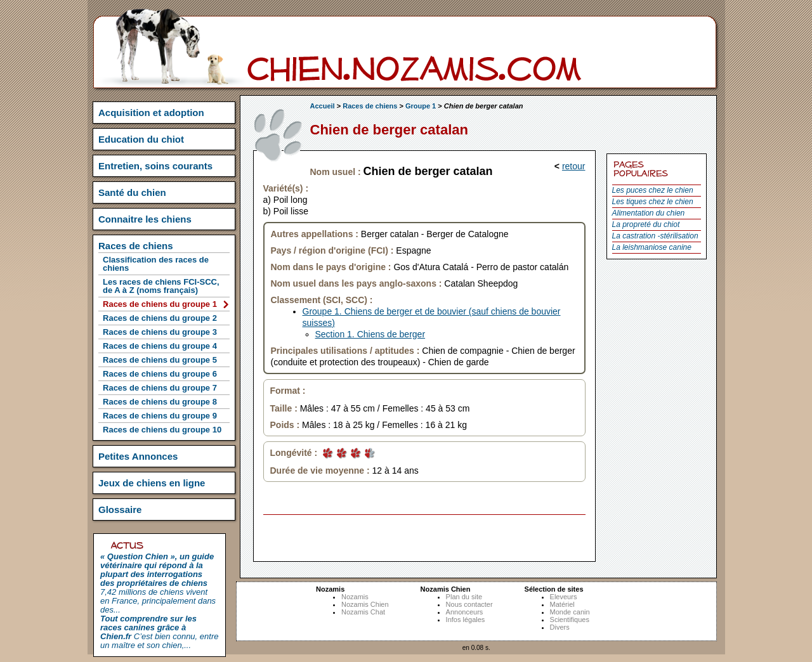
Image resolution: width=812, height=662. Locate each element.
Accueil (323, 106)
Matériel (562, 604)
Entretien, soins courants (155, 166)
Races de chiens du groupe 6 (160, 374)
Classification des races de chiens (156, 264)
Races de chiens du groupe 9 (160, 416)
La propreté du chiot (646, 224)
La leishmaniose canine (652, 247)
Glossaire (120, 509)
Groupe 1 (421, 106)
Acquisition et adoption (151, 113)
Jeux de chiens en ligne (152, 483)
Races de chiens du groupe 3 (160, 332)
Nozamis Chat (363, 612)
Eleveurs (564, 597)
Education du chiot (141, 139)
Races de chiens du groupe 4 (160, 346)
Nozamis (355, 597)
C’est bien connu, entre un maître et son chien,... (159, 632)
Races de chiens (370, 106)
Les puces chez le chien (653, 190)
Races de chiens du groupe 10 (162, 430)
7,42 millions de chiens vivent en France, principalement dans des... (158, 583)
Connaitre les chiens (145, 219)
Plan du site (464, 597)
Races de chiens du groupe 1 (160, 304)
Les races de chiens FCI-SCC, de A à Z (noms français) (161, 286)
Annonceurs (465, 612)
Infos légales (466, 620)
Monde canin (570, 612)
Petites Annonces (138, 456)
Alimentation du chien (649, 213)
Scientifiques (570, 620)
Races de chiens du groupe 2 (160, 318)
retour (574, 166)
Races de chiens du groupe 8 (160, 402)
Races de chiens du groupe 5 (160, 360)
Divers (560, 627)
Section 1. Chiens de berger (370, 334)
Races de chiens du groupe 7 (160, 388)
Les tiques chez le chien (653, 202)
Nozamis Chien (365, 604)
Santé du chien (132, 192)
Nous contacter (469, 604)
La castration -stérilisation (655, 236)
